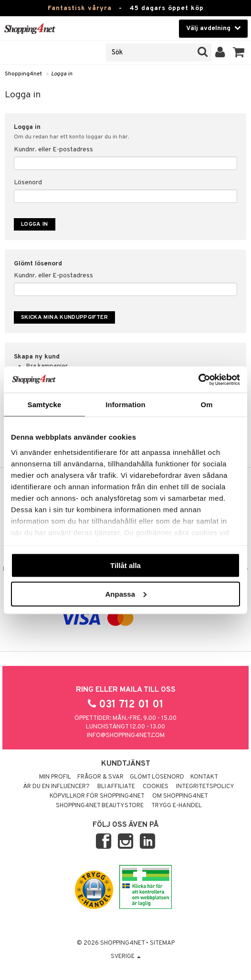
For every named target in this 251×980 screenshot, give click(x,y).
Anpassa (126, 594)
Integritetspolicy (205, 787)
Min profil (55, 777)
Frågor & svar (100, 777)
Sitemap (162, 943)
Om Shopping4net (180, 796)
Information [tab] (125, 405)
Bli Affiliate (116, 787)
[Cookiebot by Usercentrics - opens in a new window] (198, 379)
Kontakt (204, 777)
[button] (239, 53)
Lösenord (28, 183)
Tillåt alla (125, 565)
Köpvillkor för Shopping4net (97, 796)
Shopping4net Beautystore (100, 806)
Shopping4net (23, 74)
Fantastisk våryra (80, 8)
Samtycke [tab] (45, 405)
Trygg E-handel (177, 806)
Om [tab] (206, 405)
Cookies (156, 787)
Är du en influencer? (56, 787)
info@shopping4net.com (126, 736)
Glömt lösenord (157, 777)
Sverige (126, 957)
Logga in (62, 74)
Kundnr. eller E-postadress (53, 150)
